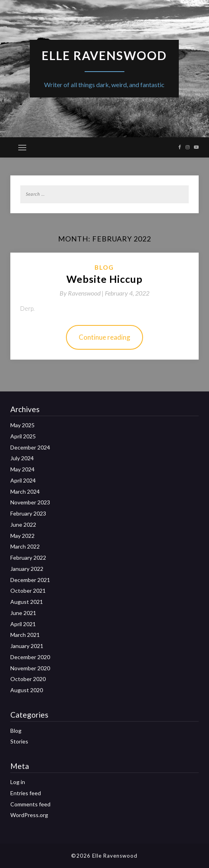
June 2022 (23, 524)
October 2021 (28, 591)
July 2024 (22, 458)
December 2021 (30, 580)
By (82, 293)
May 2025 (22, 425)
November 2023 (30, 502)
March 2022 (25, 546)
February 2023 (28, 513)
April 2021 (23, 624)
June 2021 (23, 613)
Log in (18, 782)
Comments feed (30, 804)
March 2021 (25, 635)
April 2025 (23, 436)
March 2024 (25, 491)
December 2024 (30, 447)
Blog (104, 267)
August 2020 (27, 690)
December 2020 (30, 657)
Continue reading (104, 337)
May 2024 (22, 469)
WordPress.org (29, 815)
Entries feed (26, 793)
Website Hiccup (104, 279)
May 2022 (22, 536)
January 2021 (27, 646)
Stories (19, 741)
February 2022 (28, 558)
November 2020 (30, 668)
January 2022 (27, 569)
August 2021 (27, 602)
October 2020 (28, 679)
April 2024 (23, 480)
